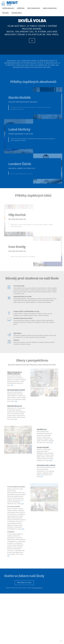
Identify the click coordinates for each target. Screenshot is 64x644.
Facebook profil (17, 13)
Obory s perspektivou (50, 8)
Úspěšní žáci (21, 8)
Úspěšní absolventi (8, 8)
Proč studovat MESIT (34, 8)
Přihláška (6, 13)
